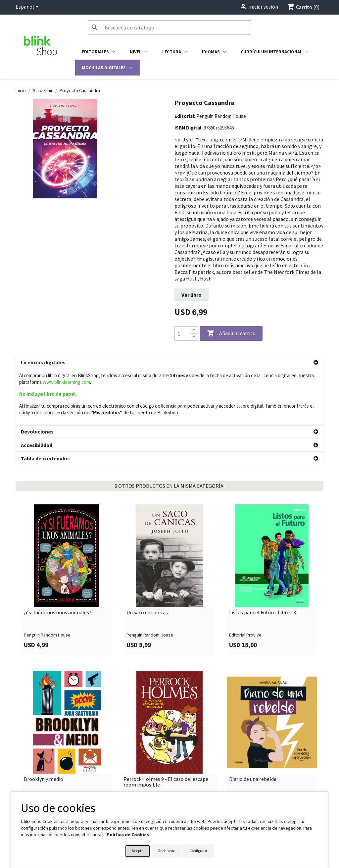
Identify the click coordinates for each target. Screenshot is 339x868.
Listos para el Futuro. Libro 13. (263, 557)
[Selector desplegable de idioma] (28, 7)
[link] (67, 524)
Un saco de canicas (147, 557)
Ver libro (192, 295)
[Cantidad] (182, 333)
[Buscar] (169, 27)
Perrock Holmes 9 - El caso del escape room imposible (166, 726)
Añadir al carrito (231, 333)
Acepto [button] (138, 851)
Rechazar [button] (166, 851)
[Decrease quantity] (194, 337)
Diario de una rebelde (253, 723)
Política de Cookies (128, 835)
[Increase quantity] (194, 330)
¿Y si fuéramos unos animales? (58, 557)
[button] (169, 363)
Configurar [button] (198, 851)
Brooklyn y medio (44, 723)
